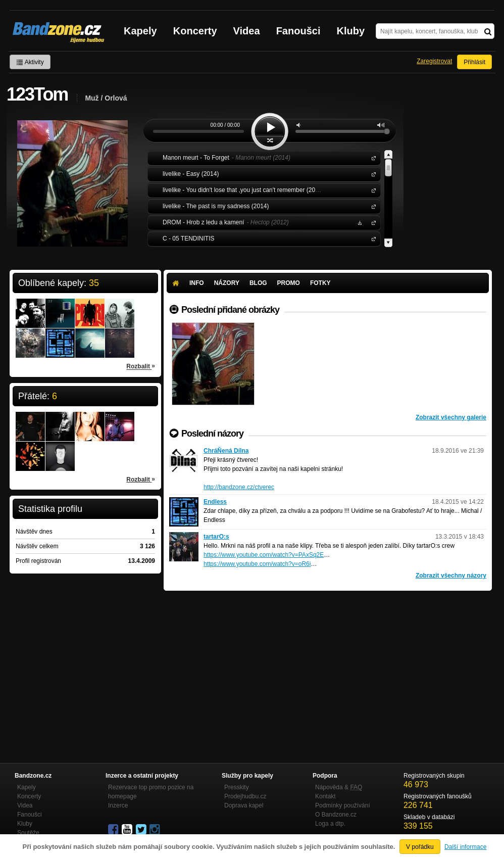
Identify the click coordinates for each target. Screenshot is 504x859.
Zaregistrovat (434, 61)
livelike (372, 174)
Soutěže (28, 833)
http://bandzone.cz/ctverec (239, 487)
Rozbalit (141, 366)
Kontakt (325, 796)
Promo (289, 283)
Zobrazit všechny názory (451, 576)
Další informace (465, 847)
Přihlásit (474, 62)
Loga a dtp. (330, 824)
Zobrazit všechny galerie (451, 417)
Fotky (320, 283)
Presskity (237, 787)
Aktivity (30, 62)
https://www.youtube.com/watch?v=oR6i (257, 564)
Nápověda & (339, 787)
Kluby (351, 31)
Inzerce (118, 805)
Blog (258, 283)
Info (197, 283)
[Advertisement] (328, 666)
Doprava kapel (244, 805)
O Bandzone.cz (336, 815)
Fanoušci (298, 31)
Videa (247, 31)
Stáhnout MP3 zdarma (359, 222)
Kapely (140, 31)
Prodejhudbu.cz (245, 796)
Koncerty (195, 31)
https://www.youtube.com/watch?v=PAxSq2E (264, 555)
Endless (215, 502)
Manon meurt (372, 157)
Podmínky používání (343, 805)
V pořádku (420, 847)
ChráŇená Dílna (226, 451)
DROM (372, 222)
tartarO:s (216, 537)
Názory (227, 283)
